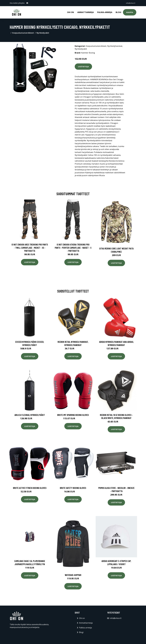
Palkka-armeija (105, 12)
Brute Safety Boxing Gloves (73, 488)
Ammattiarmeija (86, 12)
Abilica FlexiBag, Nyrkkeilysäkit (30, 414)
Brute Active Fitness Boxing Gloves (30, 488)
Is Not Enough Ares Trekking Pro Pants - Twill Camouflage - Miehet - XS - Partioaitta (30, 247)
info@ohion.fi (130, 3)
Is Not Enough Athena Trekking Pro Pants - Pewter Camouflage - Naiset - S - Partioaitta (73, 247)
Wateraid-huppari (73, 574)
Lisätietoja (83, 66)
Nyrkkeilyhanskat (115, 46)
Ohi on (70, 12)
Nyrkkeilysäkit (43, 33)
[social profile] (27, 3)
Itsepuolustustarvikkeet (23, 33)
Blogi (118, 12)
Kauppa (130, 12)
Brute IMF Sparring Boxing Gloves (73, 414)
